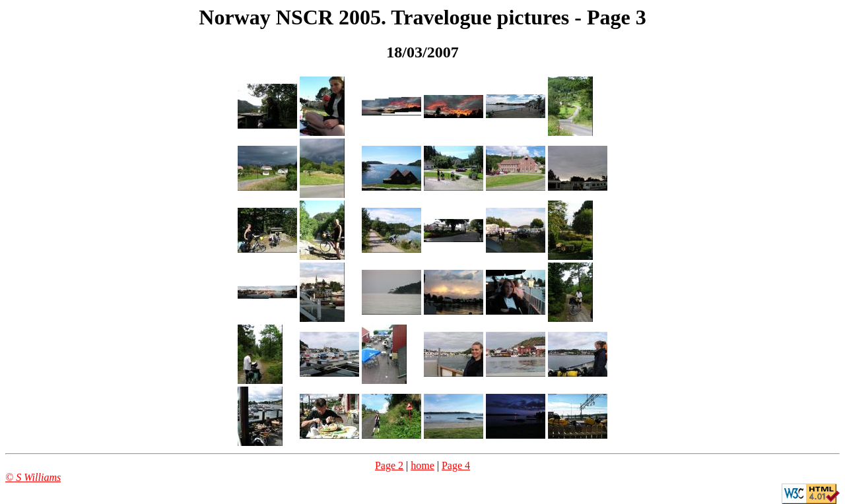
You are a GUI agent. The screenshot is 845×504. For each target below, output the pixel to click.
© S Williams (33, 477)
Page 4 (456, 465)
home (422, 465)
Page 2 (389, 465)
